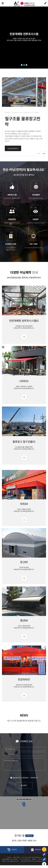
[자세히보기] (7, 778)
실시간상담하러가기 (37, 148)
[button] (22, 65)
